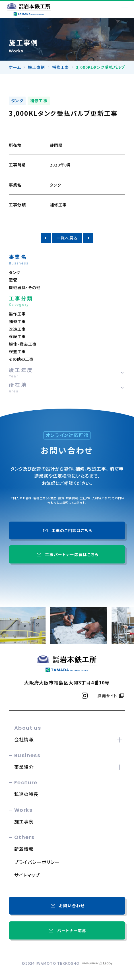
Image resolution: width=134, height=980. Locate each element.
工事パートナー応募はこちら (67, 554)
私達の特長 (26, 794)
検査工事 (17, 351)
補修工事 (61, 67)
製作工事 (17, 314)
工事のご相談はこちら (67, 530)
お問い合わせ (67, 906)
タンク (17, 101)
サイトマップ (27, 875)
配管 (13, 280)
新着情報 (24, 849)
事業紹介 (24, 767)
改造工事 (17, 329)
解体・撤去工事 (23, 344)
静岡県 (56, 145)
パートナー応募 (67, 930)
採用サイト (108, 696)
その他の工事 (21, 359)
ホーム (15, 67)
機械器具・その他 (25, 287)
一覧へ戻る (67, 238)
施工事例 (36, 67)
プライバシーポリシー (37, 862)
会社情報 (24, 739)
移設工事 (17, 336)
